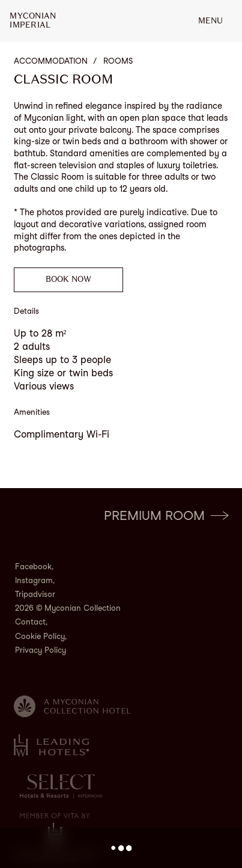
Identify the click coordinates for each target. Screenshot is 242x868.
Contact (30, 622)
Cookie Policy (40, 636)
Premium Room (166, 515)
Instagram (34, 580)
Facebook (33, 567)
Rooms (118, 61)
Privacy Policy (41, 650)
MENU (210, 21)
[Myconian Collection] (72, 706)
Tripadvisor (35, 594)
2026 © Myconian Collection (68, 608)
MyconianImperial (33, 21)
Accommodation (51, 61)
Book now (68, 279)
